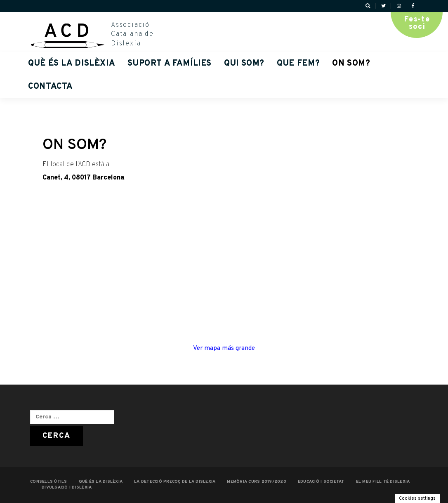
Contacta (51, 87)
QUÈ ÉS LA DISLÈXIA (72, 64)
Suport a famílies (170, 64)
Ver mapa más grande (224, 348)
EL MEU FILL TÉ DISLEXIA (383, 482)
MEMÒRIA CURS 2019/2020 (257, 482)
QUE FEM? (298, 64)
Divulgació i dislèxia (67, 488)
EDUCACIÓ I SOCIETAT (321, 482)
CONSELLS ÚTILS (49, 482)
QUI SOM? (244, 64)
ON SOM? (351, 64)
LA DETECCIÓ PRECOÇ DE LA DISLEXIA (175, 482)
